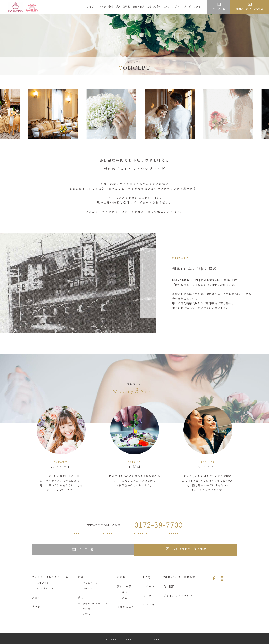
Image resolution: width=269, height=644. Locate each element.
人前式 (87, 614)
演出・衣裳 (138, 7)
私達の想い (43, 583)
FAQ (167, 7)
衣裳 (125, 597)
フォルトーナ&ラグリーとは (50, 577)
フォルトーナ (90, 583)
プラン (102, 7)
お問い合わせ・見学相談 (250, 9)
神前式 (87, 609)
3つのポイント (45, 588)
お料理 (126, 7)
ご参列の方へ (154, 7)
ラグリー (88, 588)
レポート (177, 7)
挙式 (118, 7)
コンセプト (90, 7)
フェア (36, 597)
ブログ (188, 7)
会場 (111, 7)
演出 (125, 592)
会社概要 (169, 586)
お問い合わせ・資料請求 (179, 577)
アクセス (198, 7)
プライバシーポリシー (178, 595)
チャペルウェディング (96, 603)
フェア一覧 (219, 9)
